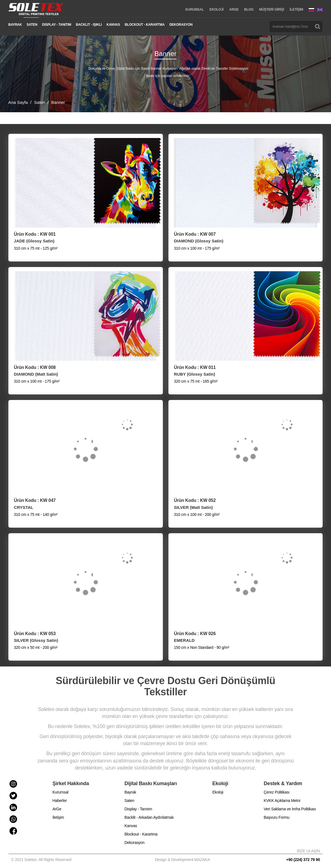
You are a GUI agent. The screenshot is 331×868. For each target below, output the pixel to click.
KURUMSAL (194, 10)
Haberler (59, 801)
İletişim (58, 817)
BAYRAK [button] (15, 25)
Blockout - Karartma (141, 834)
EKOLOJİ (216, 10)
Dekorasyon (135, 843)
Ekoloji (218, 792)
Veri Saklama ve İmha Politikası (290, 809)
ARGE (234, 10)
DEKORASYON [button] (181, 25)
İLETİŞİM (296, 10)
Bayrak (130, 792)
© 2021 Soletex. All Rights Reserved (42, 860)
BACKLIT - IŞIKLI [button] (89, 25)
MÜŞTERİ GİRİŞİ (272, 10)
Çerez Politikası (277, 792)
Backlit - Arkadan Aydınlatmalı (149, 817)
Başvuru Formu (277, 817)
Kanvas (131, 826)
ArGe (57, 809)
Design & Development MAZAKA (183, 860)
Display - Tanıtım (138, 809)
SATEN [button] (32, 25)
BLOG (249, 10)
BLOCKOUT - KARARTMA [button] (145, 25)
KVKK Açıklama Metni (282, 801)
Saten (129, 801)
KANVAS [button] (113, 25)
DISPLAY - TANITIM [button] (57, 25)
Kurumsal (60, 792)
